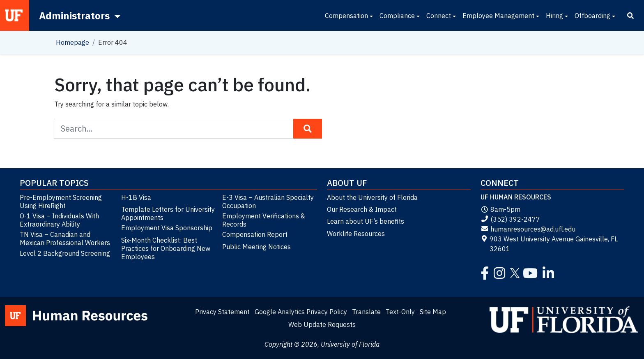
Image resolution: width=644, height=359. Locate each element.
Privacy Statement (222, 312)
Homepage (72, 42)
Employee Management (498, 16)
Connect (439, 16)
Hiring (554, 16)
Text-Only (400, 312)
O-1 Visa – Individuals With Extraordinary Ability (59, 220)
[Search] (630, 16)
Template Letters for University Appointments (168, 213)
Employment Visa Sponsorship (167, 228)
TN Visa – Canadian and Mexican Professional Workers (65, 239)
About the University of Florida (372, 197)
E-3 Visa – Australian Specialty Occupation (268, 202)
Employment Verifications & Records (264, 220)
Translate (366, 312)
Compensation (346, 16)
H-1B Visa (136, 197)
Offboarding (592, 16)
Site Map (433, 312)
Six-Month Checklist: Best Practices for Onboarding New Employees (166, 248)
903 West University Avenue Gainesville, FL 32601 (549, 244)
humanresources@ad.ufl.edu (528, 229)
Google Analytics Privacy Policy (301, 312)
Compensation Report (255, 234)
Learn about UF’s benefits (366, 221)
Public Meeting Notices (256, 247)
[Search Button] (308, 129)
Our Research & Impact (362, 209)
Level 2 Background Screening (65, 253)
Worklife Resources (356, 234)
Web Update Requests (322, 324)
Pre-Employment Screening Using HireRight (61, 202)
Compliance (397, 16)
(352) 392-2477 (510, 219)
